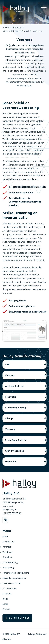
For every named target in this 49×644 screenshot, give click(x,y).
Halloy (6, 28)
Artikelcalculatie (14, 386)
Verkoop (10, 376)
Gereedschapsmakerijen (15, 578)
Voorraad (10, 429)
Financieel (11, 462)
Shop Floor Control (16, 440)
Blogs (5, 599)
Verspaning (8, 568)
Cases (5, 604)
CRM (8, 365)
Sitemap (7, 639)
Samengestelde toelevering (16, 573)
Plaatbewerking (10, 562)
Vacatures (7, 552)
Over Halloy (8, 542)
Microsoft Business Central (16, 31)
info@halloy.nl (9, 510)
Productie (11, 397)
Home (5, 536)
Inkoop (9, 419)
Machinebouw (9, 588)
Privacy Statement (37, 634)
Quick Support (19, 618)
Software (17, 28)
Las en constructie (11, 583)
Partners (7, 547)
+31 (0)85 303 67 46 (12, 513)
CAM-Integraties (15, 451)
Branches (7, 557)
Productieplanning (15, 408)
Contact (6, 609)
